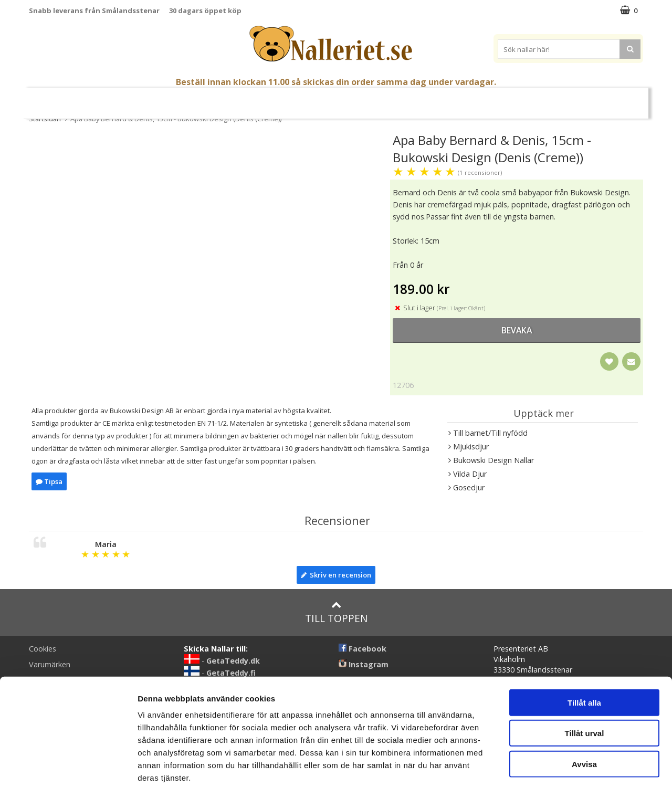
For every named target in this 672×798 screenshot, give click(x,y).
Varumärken (556, 98)
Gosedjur (260, 98)
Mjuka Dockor (325, 98)
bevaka (517, 330)
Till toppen (336, 612)
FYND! (604, 99)
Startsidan (45, 119)
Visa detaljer (570, 777)
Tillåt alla (584, 660)
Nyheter (71, 99)
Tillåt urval (585, 691)
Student (163, 99)
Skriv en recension (336, 575)
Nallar (210, 98)
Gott (438, 99)
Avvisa (584, 721)
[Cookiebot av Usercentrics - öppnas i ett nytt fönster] (68, 778)
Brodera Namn (487, 99)
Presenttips (393, 98)
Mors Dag (117, 99)
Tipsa (49, 481)
